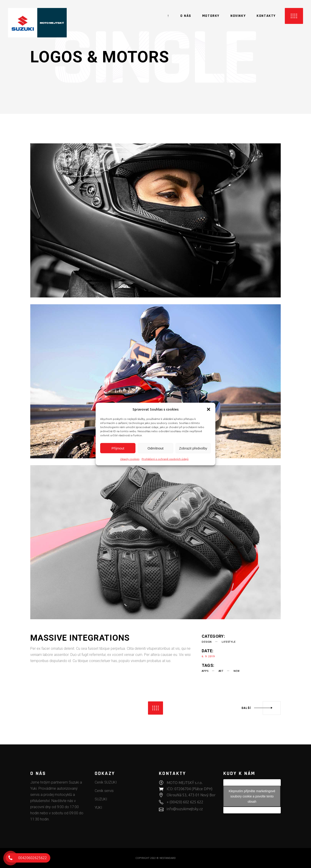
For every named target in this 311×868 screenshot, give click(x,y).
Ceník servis (104, 791)
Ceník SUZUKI (106, 782)
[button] (209, 409)
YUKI (98, 808)
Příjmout (118, 448)
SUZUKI (101, 799)
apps (205, 671)
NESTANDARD (168, 858)
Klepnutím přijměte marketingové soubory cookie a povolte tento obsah (252, 796)
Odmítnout (155, 448)
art (221, 671)
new (237, 671)
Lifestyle (229, 642)
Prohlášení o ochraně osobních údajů (165, 459)
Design (207, 642)
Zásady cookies (130, 459)
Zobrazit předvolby (193, 448)
